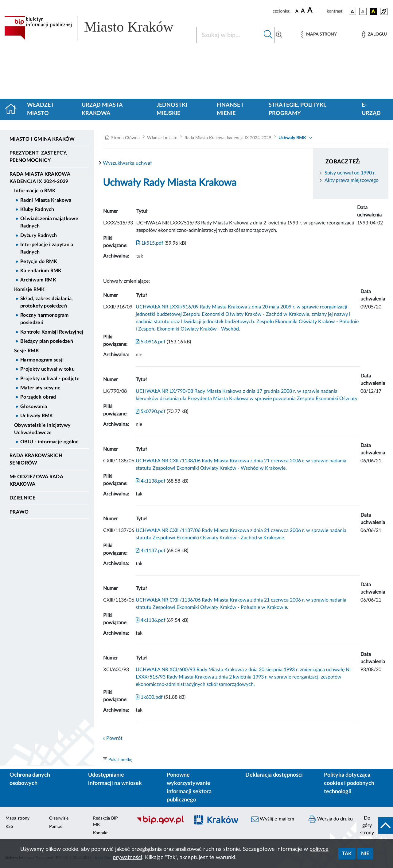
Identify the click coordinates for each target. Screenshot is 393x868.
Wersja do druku (331, 819)
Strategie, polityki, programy (297, 109)
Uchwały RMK (37, 416)
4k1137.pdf (151, 551)
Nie (365, 854)
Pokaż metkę (120, 760)
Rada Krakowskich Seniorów (36, 459)
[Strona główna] (13, 109)
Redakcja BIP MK (105, 822)
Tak (347, 854)
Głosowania (34, 407)
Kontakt (100, 833)
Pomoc (56, 827)
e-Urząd (371, 109)
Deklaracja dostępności (274, 775)
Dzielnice (22, 498)
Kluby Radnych (37, 209)
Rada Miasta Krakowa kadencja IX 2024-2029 (40, 178)
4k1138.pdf (151, 481)
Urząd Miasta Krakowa (102, 109)
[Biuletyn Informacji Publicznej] (160, 824)
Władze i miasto (40, 109)
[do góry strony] (375, 825)
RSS (9, 827)
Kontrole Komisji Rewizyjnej (52, 332)
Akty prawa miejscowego (352, 180)
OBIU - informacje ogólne (50, 442)
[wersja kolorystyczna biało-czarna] (363, 11)
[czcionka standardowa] (297, 11)
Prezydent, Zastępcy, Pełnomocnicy (38, 157)
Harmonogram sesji (42, 360)
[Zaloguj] (374, 34)
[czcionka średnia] (303, 11)
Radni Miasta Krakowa (46, 200)
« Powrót (113, 738)
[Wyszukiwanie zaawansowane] (279, 35)
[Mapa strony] (319, 34)
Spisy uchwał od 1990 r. (350, 173)
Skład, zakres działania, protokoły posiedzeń (47, 302)
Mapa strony (18, 818)
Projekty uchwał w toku (47, 369)
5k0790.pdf (151, 411)
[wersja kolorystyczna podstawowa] (352, 11)
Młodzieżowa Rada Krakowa (36, 480)
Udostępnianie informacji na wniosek (115, 779)
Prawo (19, 512)
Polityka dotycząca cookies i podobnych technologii (349, 783)
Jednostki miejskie (172, 109)
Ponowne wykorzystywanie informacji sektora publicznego (189, 788)
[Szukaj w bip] (268, 35)
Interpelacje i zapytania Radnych (47, 248)
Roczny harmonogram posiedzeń (45, 319)
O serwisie (59, 818)
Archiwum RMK (38, 280)
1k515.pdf (150, 243)
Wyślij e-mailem (273, 819)
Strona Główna (125, 138)
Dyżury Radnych (39, 235)
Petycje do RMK (39, 262)
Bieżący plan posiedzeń (47, 341)
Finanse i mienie (230, 109)
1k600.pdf (149, 697)
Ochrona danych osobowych (30, 779)
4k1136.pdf (151, 620)
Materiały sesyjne (40, 388)
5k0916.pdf (151, 342)
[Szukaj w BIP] (229, 35)
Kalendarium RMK (41, 271)
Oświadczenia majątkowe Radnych (49, 222)
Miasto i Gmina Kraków (42, 139)
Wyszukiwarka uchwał (127, 163)
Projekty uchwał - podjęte (50, 379)
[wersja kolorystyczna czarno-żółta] (373, 11)
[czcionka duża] (316, 10)
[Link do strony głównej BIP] (97, 28)
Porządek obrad (38, 397)
